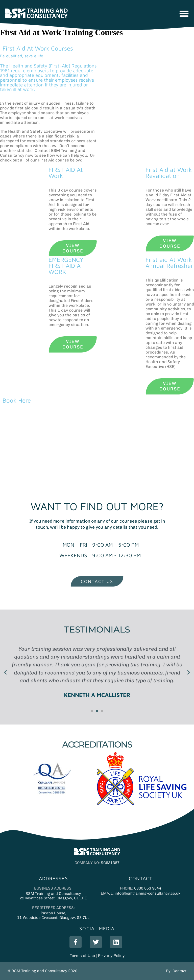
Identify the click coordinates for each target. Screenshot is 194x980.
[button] (184, 14)
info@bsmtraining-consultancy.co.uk (148, 893)
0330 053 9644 (148, 888)
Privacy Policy (111, 956)
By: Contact (176, 971)
